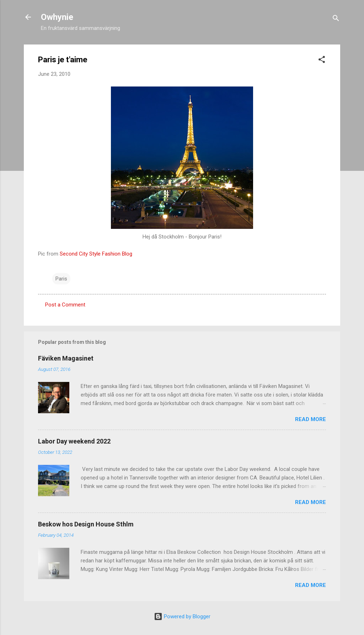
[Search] (336, 19)
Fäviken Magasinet (66, 358)
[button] (322, 61)
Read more (311, 419)
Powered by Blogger (182, 616)
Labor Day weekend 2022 (74, 441)
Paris (61, 279)
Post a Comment (65, 305)
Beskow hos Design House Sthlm (86, 524)
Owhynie (57, 17)
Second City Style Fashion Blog (96, 254)
